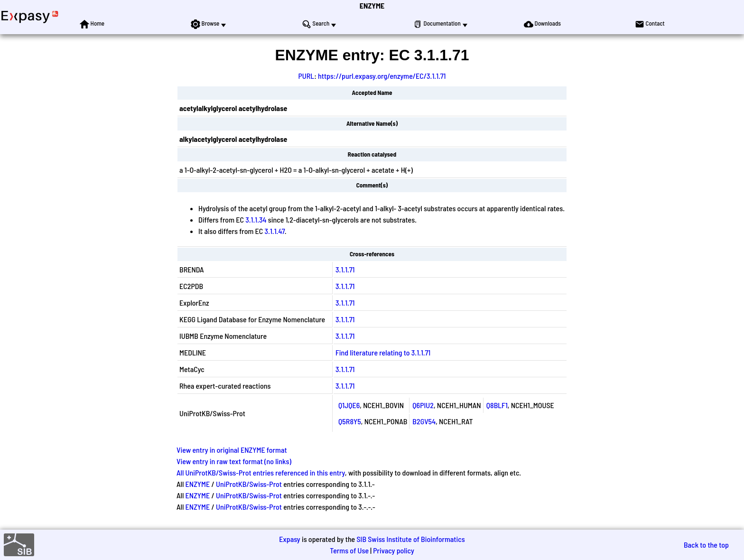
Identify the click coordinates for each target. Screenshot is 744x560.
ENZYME (372, 5)
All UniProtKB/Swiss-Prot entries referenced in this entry (261, 472)
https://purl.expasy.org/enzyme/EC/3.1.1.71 (382, 76)
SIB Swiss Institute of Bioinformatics (410, 539)
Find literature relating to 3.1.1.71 (383, 352)
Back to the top (706, 545)
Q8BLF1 (497, 405)
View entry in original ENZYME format (232, 450)
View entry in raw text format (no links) (234, 461)
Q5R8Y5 (350, 421)
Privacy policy (394, 550)
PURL (306, 76)
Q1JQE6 (349, 405)
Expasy (289, 539)
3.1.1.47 (275, 231)
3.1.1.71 (345, 269)
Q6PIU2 (423, 405)
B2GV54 (424, 421)
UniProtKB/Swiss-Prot (249, 484)
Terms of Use (349, 550)
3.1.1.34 (256, 219)
